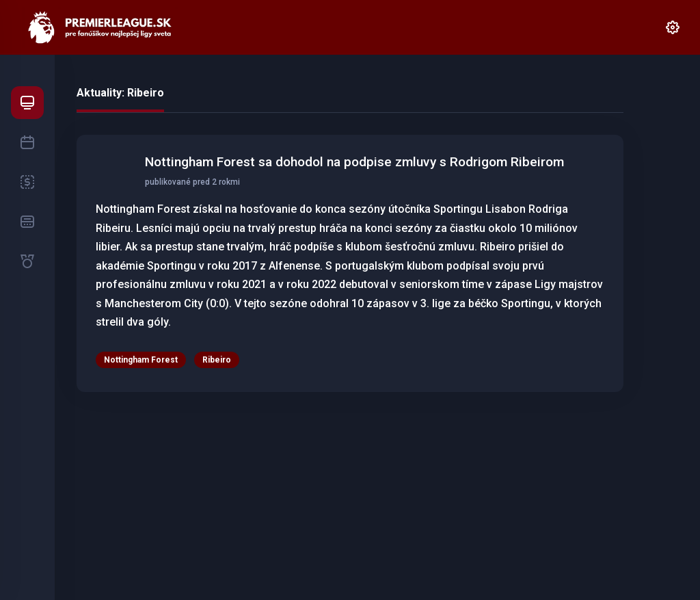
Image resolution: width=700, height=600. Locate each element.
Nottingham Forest (141, 360)
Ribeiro (217, 360)
